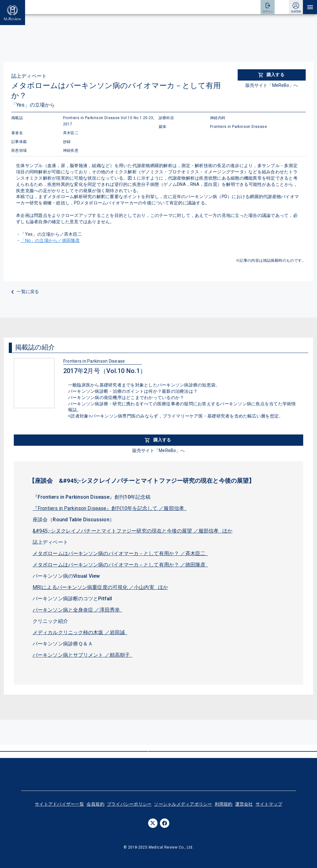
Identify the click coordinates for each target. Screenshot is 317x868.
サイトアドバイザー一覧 (59, 804)
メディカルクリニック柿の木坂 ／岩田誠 (80, 632)
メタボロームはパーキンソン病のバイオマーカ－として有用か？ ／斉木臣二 (120, 553)
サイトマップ (269, 804)
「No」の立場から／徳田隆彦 (50, 240)
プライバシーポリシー (129, 804)
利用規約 (224, 804)
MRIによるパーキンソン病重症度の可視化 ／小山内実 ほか (100, 587)
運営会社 (244, 804)
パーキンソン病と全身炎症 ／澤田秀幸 (77, 610)
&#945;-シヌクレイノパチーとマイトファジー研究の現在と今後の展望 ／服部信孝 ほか (133, 531)
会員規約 (95, 804)
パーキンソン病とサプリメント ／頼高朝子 (82, 655)
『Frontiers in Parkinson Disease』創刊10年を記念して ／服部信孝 (110, 508)
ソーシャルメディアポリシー (183, 804)
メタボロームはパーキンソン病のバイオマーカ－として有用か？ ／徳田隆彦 (120, 565)
